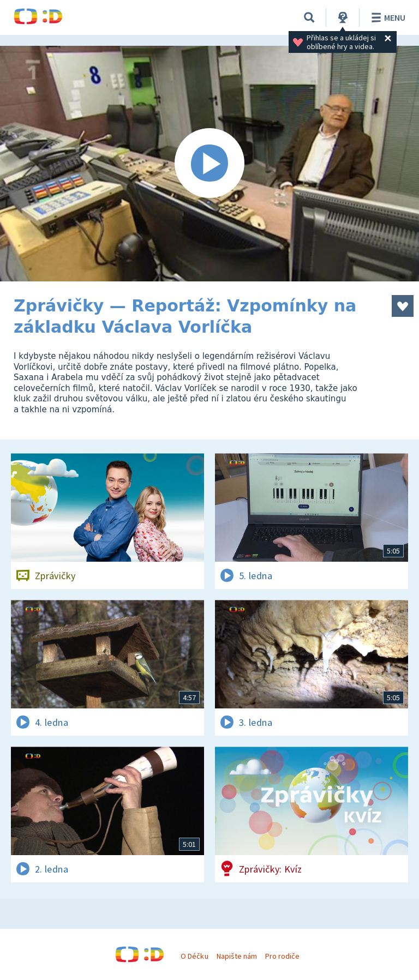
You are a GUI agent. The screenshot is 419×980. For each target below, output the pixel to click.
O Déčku (194, 956)
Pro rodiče (282, 956)
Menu (387, 17)
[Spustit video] (209, 164)
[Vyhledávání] (309, 17)
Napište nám (237, 956)
